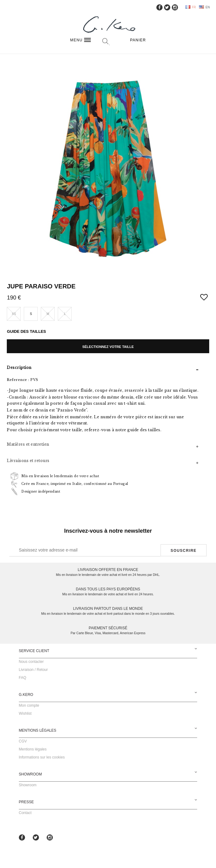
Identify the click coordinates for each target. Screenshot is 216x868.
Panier (138, 40)
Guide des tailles (26, 331)
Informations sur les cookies (42, 757)
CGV (23, 741)
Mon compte (29, 705)
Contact (25, 813)
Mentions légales (33, 749)
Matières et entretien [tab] (28, 444)
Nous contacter (31, 662)
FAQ (23, 678)
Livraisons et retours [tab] (28, 461)
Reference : (18, 380)
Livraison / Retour (33, 670)
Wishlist (25, 713)
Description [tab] (19, 368)
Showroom (28, 785)
